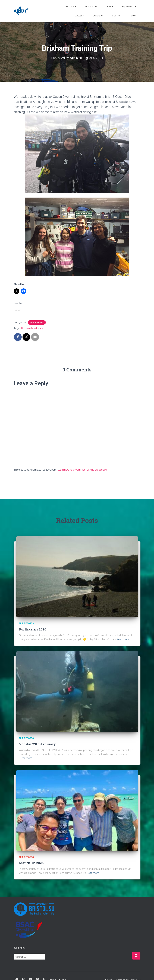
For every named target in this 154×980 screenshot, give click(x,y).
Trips (109, 7)
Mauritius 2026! (32, 863)
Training (91, 7)
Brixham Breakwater (32, 328)
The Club (70, 7)
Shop (133, 16)
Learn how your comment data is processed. (82, 470)
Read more (123, 639)
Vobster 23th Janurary (37, 744)
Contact (117, 16)
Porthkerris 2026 (33, 629)
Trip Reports (37, 322)
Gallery (79, 16)
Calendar (98, 16)
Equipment (129, 7)
